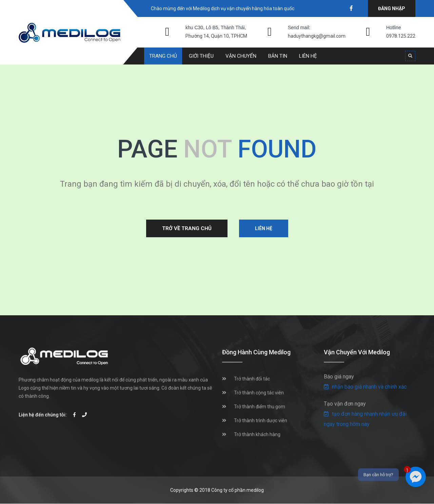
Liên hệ (308, 56)
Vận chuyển (241, 56)
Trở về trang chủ (187, 228)
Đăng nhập (392, 8)
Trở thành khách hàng (257, 434)
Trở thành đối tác (252, 379)
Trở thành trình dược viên (261, 421)
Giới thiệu (201, 56)
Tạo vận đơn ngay (345, 404)
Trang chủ (163, 56)
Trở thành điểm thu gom (260, 407)
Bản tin (278, 56)
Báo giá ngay (339, 377)
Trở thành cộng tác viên (259, 393)
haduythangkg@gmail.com (317, 36)
